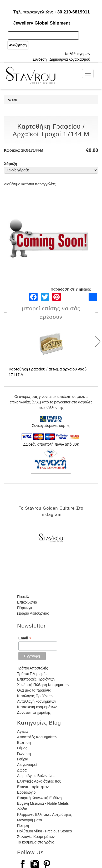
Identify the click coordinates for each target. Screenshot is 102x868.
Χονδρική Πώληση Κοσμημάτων (43, 685)
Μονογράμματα (30, 820)
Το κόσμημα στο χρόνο (36, 842)
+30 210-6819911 (72, 12)
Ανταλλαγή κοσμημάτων (37, 701)
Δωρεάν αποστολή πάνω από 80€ (51, 444)
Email (25, 638)
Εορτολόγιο (26, 792)
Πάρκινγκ (25, 608)
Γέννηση (24, 754)
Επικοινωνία (27, 602)
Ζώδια (22, 809)
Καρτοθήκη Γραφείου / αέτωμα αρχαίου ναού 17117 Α (48, 372)
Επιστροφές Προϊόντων (36, 679)
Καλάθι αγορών (78, 54)
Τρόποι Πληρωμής (32, 674)
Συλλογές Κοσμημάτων (36, 837)
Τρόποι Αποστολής (32, 668)
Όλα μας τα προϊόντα (34, 690)
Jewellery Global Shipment (42, 23)
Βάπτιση (24, 742)
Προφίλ (23, 597)
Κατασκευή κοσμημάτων (37, 707)
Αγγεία (22, 731)
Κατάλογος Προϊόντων (35, 696)
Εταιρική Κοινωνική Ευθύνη (39, 798)
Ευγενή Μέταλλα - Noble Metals (43, 803)
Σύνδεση (40, 59)
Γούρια (23, 759)
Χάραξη (11, 164)
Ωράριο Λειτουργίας (33, 613)
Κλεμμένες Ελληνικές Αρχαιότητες (44, 814)
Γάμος (22, 748)
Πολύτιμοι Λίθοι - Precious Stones (44, 831)
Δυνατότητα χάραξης (34, 712)
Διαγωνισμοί (27, 765)
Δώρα (22, 770)
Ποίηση (23, 826)
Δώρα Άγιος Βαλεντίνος (36, 776)
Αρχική (12, 100)
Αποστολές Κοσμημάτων (37, 737)
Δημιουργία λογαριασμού (70, 59)
